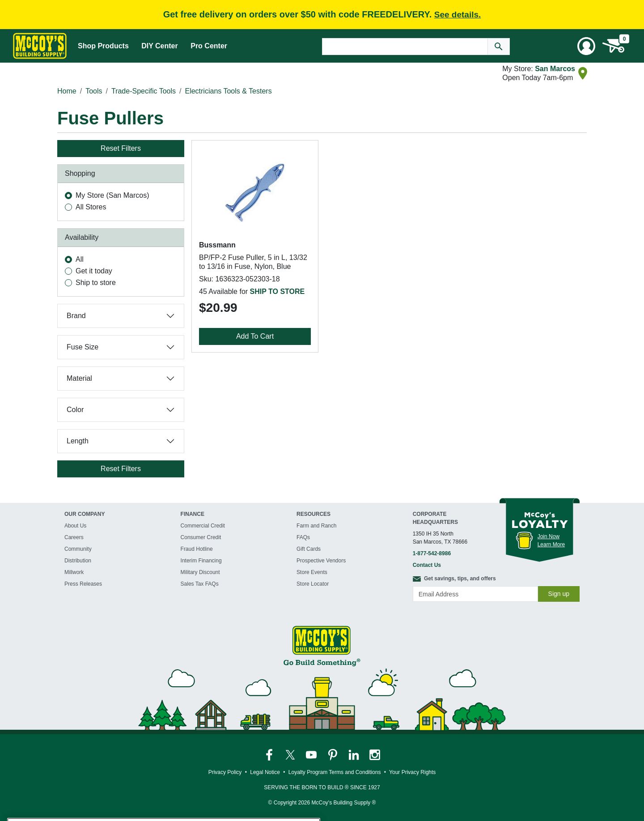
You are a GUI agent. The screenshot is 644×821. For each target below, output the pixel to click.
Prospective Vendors (321, 561)
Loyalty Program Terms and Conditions (335, 772)
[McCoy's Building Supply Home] (40, 46)
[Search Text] (405, 47)
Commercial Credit (203, 526)
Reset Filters (121, 148)
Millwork (74, 572)
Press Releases (83, 584)
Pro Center (209, 46)
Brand (76, 316)
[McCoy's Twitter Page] (291, 755)
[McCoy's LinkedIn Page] (354, 755)
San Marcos (555, 69)
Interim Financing (201, 561)
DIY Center (160, 46)
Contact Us (427, 565)
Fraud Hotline (197, 549)
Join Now (549, 536)
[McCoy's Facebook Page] (270, 755)
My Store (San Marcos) (112, 195)
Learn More (551, 544)
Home (67, 91)
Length (78, 441)
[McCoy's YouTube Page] (312, 755)
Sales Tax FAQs (200, 584)
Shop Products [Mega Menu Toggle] (103, 46)
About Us (75, 526)
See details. (458, 15)
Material (79, 378)
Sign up (559, 594)
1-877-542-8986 (432, 553)
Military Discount (200, 572)
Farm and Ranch (316, 526)
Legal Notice (265, 772)
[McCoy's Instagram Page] (375, 755)
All (80, 259)
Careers (74, 537)
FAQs (303, 537)
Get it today (94, 271)
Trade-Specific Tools (144, 91)
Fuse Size (83, 347)
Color (75, 410)
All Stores (91, 207)
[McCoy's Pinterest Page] (333, 755)
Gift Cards (309, 549)
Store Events (312, 572)
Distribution (78, 561)
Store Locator (313, 584)
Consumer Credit (201, 537)
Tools (94, 91)
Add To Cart (255, 336)
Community (78, 549)
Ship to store (96, 283)
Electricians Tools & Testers (228, 91)
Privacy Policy (225, 772)
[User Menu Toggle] (586, 46)
